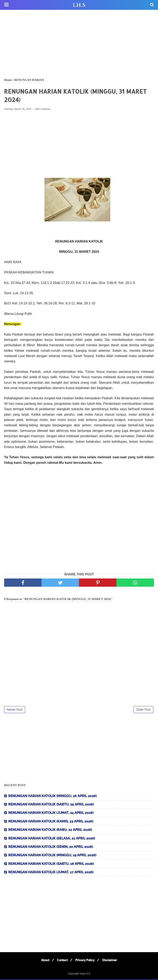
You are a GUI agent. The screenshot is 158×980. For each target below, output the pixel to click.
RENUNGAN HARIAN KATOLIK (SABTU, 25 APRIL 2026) (51, 805)
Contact (62, 961)
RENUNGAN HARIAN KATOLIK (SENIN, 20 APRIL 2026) (51, 848)
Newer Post (15, 710)
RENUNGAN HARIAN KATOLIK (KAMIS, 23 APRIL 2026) (51, 822)
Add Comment (42, 110)
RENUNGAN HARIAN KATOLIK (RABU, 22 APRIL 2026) (50, 831)
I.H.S (79, 5)
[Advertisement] (79, 43)
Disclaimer (111, 961)
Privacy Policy (86, 961)
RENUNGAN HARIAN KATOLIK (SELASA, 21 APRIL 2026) (52, 839)
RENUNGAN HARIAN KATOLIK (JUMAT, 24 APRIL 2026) (51, 814)
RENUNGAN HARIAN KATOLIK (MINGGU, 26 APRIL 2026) (52, 797)
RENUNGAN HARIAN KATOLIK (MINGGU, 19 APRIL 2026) (52, 856)
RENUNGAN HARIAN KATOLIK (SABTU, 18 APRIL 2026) (51, 865)
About (43, 961)
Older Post (143, 710)
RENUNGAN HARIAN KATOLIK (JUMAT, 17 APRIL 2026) (51, 873)
